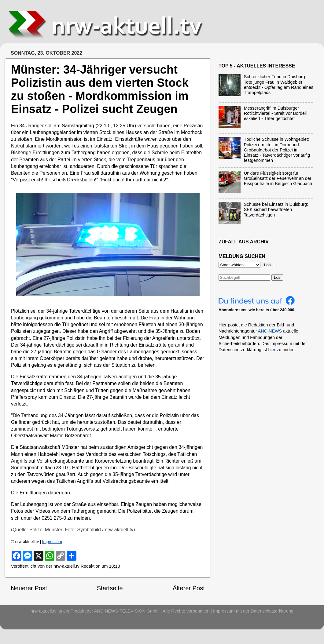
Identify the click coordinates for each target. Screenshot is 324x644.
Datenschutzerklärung (272, 611)
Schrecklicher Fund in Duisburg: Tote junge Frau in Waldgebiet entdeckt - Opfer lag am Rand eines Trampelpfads (279, 85)
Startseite (110, 588)
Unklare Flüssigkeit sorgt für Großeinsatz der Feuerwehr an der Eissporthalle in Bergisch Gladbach (278, 178)
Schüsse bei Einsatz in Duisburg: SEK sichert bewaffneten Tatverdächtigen (276, 210)
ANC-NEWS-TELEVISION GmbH (127, 611)
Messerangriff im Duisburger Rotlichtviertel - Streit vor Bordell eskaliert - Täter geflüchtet (275, 113)
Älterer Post (189, 588)
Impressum (52, 542)
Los (277, 277)
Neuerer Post (29, 588)
